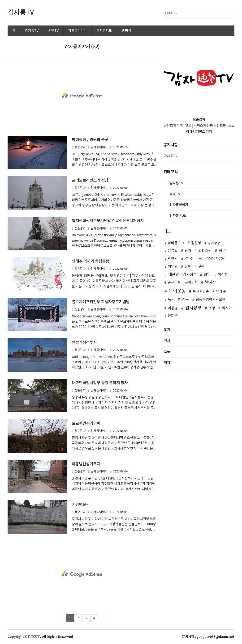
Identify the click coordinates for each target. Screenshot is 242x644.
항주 (222, 251)
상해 (188, 267)
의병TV (53, 31)
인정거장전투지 (84, 343)
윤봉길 (173, 251)
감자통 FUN (178, 216)
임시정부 (193, 308)
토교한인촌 (201, 292)
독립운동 (177, 291)
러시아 (227, 308)
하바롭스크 (176, 243)
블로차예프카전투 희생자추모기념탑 (101, 302)
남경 (188, 251)
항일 (207, 275)
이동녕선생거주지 (86, 464)
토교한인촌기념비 (86, 424)
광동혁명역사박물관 (211, 300)
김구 (185, 300)
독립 (171, 300)
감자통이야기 (78, 31)
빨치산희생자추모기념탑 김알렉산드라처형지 (108, 221)
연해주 (221, 292)
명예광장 (214, 243)
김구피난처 (190, 283)
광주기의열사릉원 (212, 259)
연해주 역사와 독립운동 (91, 261)
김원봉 (196, 243)
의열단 (173, 267)
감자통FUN (104, 31)
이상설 (223, 275)
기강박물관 (81, 505)
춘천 (202, 267)
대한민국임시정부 (182, 275)
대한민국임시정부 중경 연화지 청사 (100, 383)
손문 (171, 283)
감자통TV (32, 31)
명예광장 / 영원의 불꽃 (90, 140)
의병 (212, 308)
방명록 (127, 31)
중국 (189, 259)
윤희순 (173, 316)
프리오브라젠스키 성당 (90, 181)
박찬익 (173, 259)
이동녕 (173, 308)
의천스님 (205, 251)
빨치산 (210, 282)
